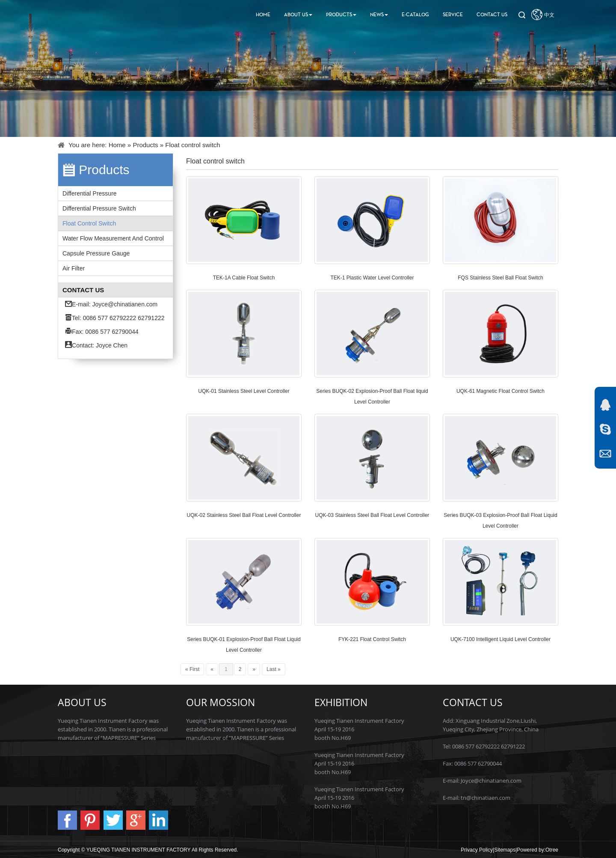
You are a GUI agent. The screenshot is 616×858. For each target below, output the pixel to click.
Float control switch (89, 223)
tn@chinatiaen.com (486, 798)
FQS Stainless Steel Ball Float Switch (500, 278)
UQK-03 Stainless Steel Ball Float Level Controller (372, 515)
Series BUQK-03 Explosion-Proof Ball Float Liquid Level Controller (500, 521)
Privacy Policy (477, 850)
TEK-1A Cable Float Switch (244, 278)
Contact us (492, 15)
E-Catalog (415, 15)
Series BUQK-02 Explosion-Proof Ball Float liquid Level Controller (372, 396)
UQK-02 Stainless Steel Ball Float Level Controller (244, 515)
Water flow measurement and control (113, 238)
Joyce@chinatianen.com (125, 304)
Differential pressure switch (99, 208)
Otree (552, 850)
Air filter (74, 268)
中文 (549, 15)
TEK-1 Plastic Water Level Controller (372, 278)
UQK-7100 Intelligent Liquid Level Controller (500, 639)
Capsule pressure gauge (96, 253)
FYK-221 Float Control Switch (372, 639)
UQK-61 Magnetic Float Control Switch (500, 391)
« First (192, 669)
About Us (298, 15)
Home (263, 15)
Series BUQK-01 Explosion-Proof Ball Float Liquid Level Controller (244, 645)
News (379, 15)
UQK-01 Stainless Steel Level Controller (244, 391)
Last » (274, 669)
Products (341, 15)
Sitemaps (505, 850)
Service (453, 15)
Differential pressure (90, 193)
